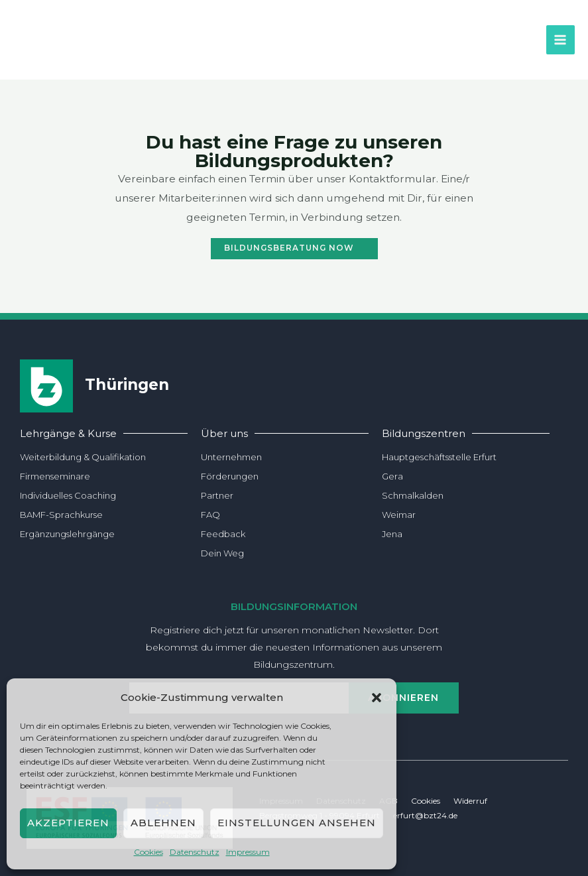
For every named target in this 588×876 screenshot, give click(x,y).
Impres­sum (248, 852)
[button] (377, 698)
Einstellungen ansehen (297, 823)
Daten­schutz (195, 852)
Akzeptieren (68, 823)
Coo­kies (148, 852)
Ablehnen (163, 823)
